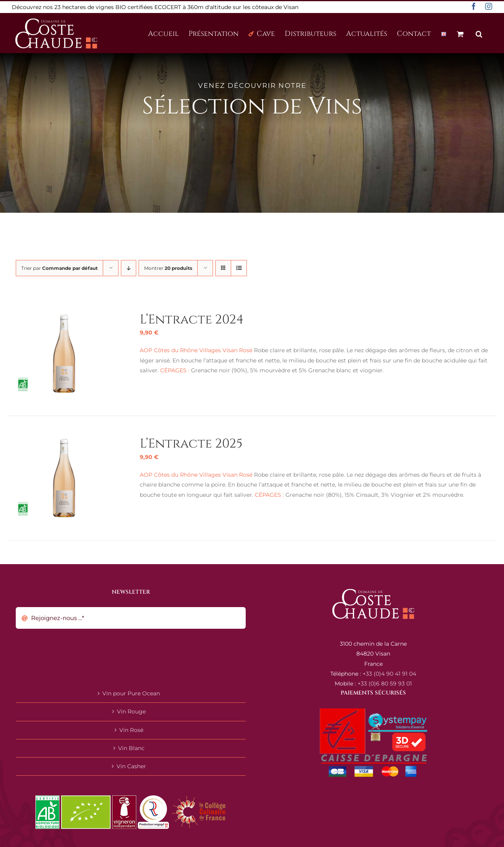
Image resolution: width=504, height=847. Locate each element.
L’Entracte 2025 (191, 444)
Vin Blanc (131, 748)
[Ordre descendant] (129, 268)
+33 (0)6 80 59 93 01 (385, 684)
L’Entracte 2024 (192, 320)
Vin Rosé (131, 730)
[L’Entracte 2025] (64, 440)
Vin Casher (131, 766)
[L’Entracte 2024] (64, 316)
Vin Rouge (131, 711)
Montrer (168, 268)
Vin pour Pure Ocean (131, 693)
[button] (479, 33)
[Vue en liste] (239, 268)
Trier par (59, 268)
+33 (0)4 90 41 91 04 (389, 674)
